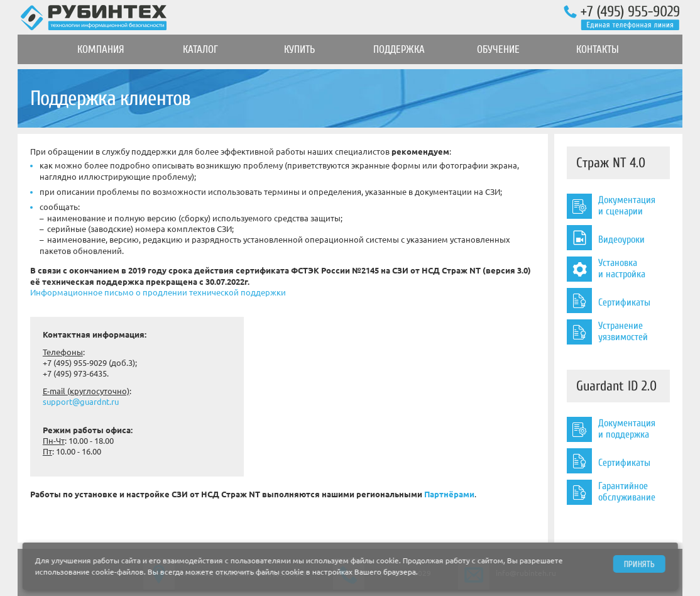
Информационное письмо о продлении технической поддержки (158, 292)
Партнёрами (449, 494)
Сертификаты (609, 301)
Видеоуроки (606, 238)
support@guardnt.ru (81, 402)
